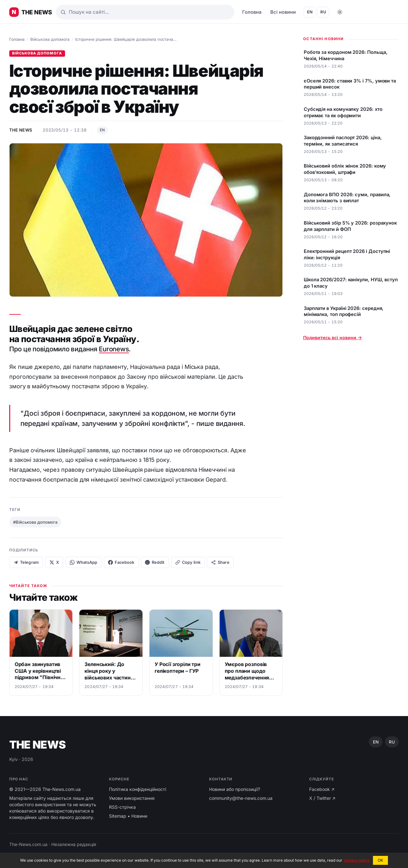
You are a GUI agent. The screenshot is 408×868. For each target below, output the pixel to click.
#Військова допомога (35, 522)
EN (310, 12)
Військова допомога (50, 39)
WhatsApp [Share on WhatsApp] (84, 562)
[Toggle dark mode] (340, 12)
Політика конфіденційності (138, 789)
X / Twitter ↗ (322, 798)
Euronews (114, 349)
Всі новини (283, 12)
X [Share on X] (54, 562)
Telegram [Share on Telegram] (26, 562)
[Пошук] (145, 12)
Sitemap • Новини (128, 816)
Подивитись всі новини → (332, 337)
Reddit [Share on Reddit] (155, 562)
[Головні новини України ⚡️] (31, 12)
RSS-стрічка (122, 807)
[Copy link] (188, 562)
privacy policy (357, 860)
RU (323, 12)
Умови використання (132, 798)
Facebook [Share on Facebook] (121, 562)
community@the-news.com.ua (241, 798)
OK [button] (380, 860)
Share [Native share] (220, 562)
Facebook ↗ (322, 789)
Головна (252, 12)
